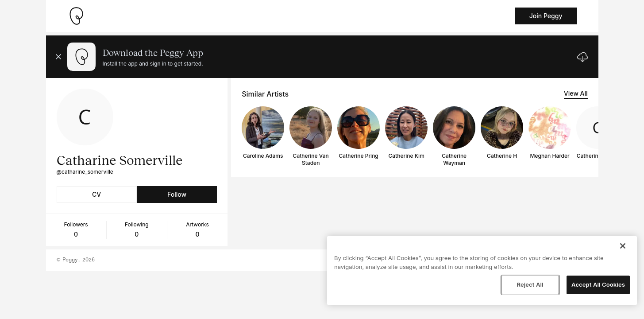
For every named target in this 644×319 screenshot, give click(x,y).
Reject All (530, 284)
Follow (177, 194)
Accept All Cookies (598, 284)
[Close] (623, 246)
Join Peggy (546, 16)
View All (576, 93)
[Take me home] (76, 16)
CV (96, 194)
